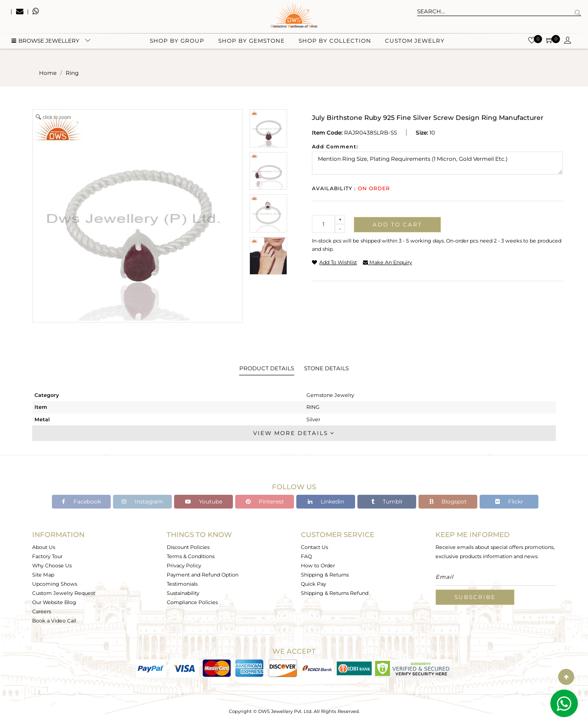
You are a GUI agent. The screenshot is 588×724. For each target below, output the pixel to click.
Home (48, 73)
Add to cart (397, 224)
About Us (44, 547)
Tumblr (387, 501)
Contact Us (314, 547)
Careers (42, 611)
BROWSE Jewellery (45, 46)
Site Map (43, 575)
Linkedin (326, 501)
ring (72, 73)
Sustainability (183, 593)
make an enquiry (387, 262)
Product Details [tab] (267, 368)
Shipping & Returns (325, 575)
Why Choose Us (52, 566)
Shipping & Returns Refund (335, 593)
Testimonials (182, 584)
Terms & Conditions (191, 556)
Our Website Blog (54, 602)
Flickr (509, 501)
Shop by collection (335, 46)
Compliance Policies (192, 602)
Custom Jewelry (415, 46)
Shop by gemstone (252, 46)
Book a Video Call (54, 621)
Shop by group (177, 46)
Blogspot (448, 501)
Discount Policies (188, 547)
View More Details (294, 433)
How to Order (318, 566)
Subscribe (475, 597)
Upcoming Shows (55, 584)
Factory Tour (47, 556)
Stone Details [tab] (326, 368)
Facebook (82, 501)
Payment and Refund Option (203, 575)
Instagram (142, 501)
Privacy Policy (184, 566)
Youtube (204, 501)
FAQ (306, 556)
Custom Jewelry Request (64, 593)
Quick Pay (314, 584)
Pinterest (265, 501)
